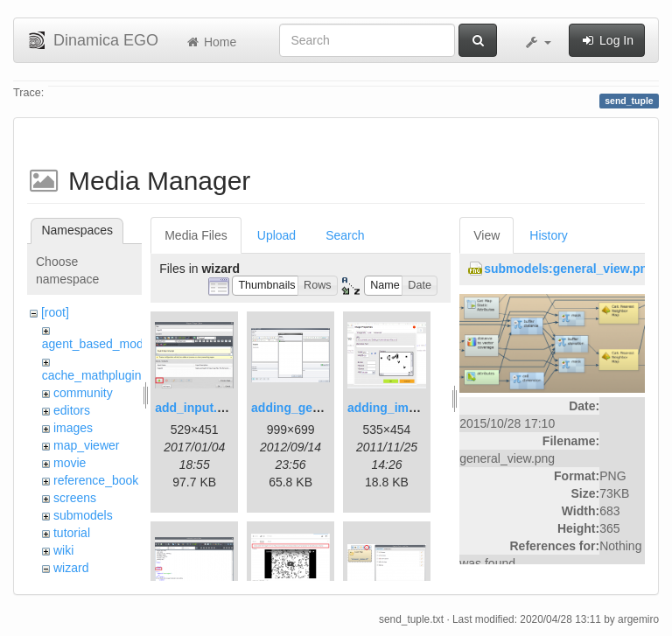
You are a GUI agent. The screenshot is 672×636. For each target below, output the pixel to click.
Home (210, 42)
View (486, 235)
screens (75, 498)
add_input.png (197, 408)
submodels (83, 515)
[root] (55, 312)
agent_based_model (98, 344)
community (83, 393)
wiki (63, 550)
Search (345, 235)
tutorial (72, 533)
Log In (607, 40)
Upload (276, 235)
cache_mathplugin (92, 375)
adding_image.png (402, 408)
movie (70, 463)
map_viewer (86, 445)
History (549, 235)
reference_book (96, 480)
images (73, 428)
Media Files (196, 235)
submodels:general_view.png (570, 269)
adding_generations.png (322, 408)
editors (72, 410)
